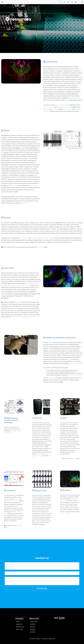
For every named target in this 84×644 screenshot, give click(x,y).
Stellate (65, 490)
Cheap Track (39, 491)
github (33, 627)
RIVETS (77, 372)
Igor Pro (17, 499)
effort (69, 359)
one (78, 370)
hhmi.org (19, 629)
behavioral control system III (75, 375)
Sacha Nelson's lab (49, 107)
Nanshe (6, 218)
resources (34, 622)
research (19, 624)
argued (51, 343)
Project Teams (67, 109)
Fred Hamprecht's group (47, 238)
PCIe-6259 (19, 526)
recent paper (15, 186)
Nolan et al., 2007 (65, 513)
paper (67, 100)
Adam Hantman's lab (62, 105)
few (32, 186)
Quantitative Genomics (64, 107)
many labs (39, 454)
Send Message (42, 588)
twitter (33, 624)
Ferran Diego (35, 238)
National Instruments (13, 501)
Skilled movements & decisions (59, 338)
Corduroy (10, 491)
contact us (52, 378)
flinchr (6, 131)
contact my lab (31, 317)
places (36, 186)
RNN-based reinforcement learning (11, 420)
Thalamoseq (50, 62)
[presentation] (36, 595)
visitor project (24, 238)
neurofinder (41, 247)
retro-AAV (7, 268)
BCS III (74, 459)
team (18, 622)
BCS (63, 418)
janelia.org (20, 627)
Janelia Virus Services (18, 317)
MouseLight (55, 109)
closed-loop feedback (76, 363)
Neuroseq (46, 109)
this (36, 521)
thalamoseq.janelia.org (75, 98)
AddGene (24, 203)
